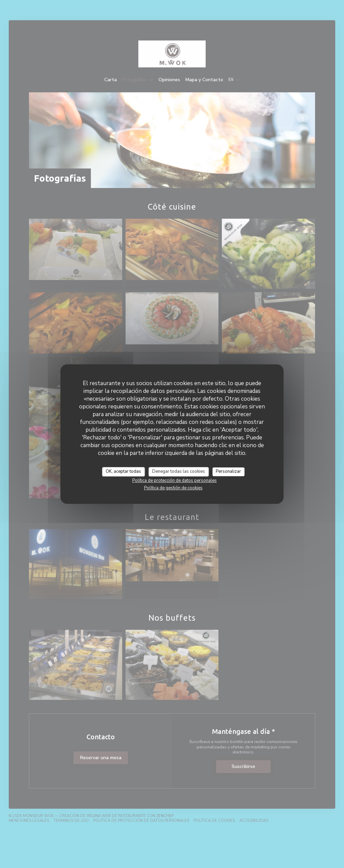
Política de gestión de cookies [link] (173, 488)
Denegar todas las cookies (179, 471)
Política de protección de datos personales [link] (175, 480)
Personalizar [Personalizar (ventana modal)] (228, 471)
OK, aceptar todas (123, 471)
